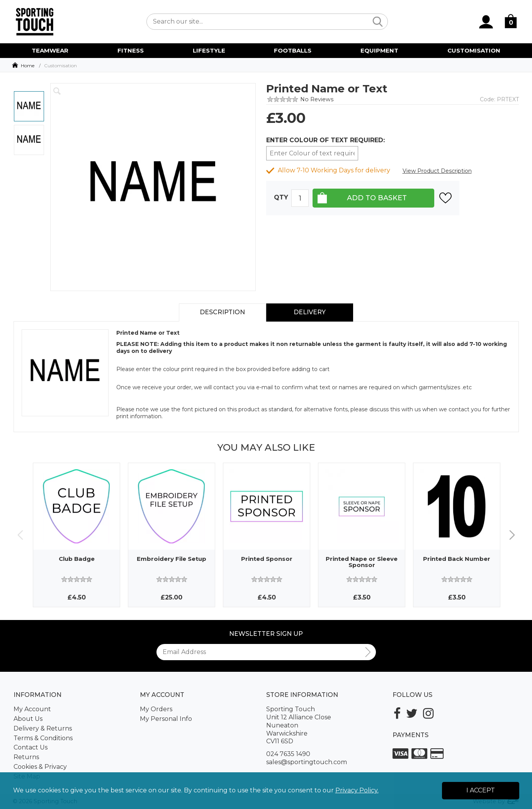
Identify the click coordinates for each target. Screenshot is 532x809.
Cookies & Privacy (40, 767)
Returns (26, 757)
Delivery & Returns (43, 728)
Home (28, 66)
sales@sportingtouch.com (307, 762)
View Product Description (437, 171)
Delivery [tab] (310, 312)
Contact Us (31, 747)
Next (512, 535)
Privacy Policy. (357, 790)
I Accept (481, 790)
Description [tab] (222, 312)
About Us (28, 719)
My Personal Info (166, 719)
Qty (281, 198)
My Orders (156, 709)
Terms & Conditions (43, 738)
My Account (32, 709)
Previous (20, 535)
